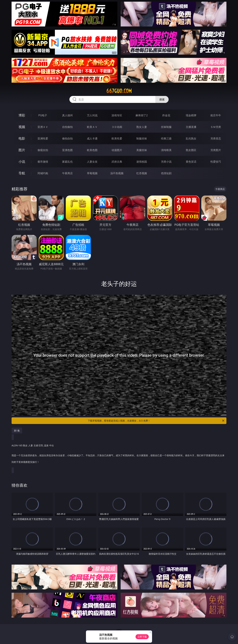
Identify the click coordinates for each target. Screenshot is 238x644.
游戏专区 (117, 115)
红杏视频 (142, 173)
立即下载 (142, 637)
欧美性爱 (117, 138)
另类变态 (216, 138)
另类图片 (216, 150)
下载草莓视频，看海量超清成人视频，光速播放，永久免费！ (156, 421)
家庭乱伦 (67, 162)
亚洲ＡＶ (43, 127)
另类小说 (166, 162)
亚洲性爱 (43, 138)
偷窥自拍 (43, 150)
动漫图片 (117, 150)
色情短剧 (166, 173)
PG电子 (43, 115)
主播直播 (191, 127)
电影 (22, 138)
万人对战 (92, 115)
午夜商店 (67, 173)
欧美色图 (92, 150)
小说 (22, 162)
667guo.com (119, 91)
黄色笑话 (191, 162)
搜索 (162, 99)
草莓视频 (92, 173)
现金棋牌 (191, 115)
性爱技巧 (216, 162)
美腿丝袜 (142, 150)
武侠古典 (117, 162)
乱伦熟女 (191, 138)
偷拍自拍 (67, 138)
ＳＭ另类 (216, 127)
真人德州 (67, 115)
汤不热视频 (117, 173)
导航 (22, 173)
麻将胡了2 (142, 115)
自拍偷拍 (67, 127)
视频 (22, 127)
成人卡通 (92, 138)
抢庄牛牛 (216, 115)
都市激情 (43, 162)
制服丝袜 (142, 138)
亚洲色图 (67, 150)
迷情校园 (142, 162)
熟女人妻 (142, 127)
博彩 (22, 115)
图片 (22, 150)
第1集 (17, 431)
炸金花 (166, 115)
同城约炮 (43, 173)
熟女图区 (191, 150)
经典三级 (166, 138)
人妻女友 (92, 162)
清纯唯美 (166, 150)
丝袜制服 (166, 127)
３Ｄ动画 (117, 127)
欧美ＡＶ (92, 127)
